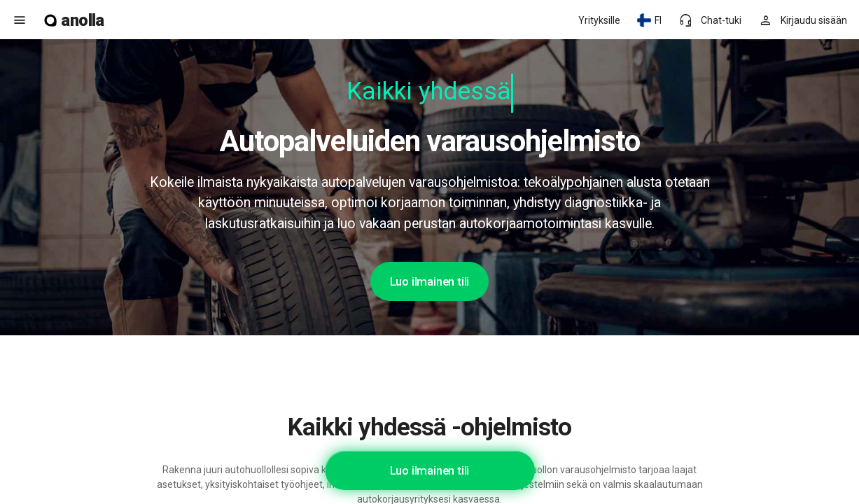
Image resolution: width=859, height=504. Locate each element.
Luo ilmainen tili (430, 281)
